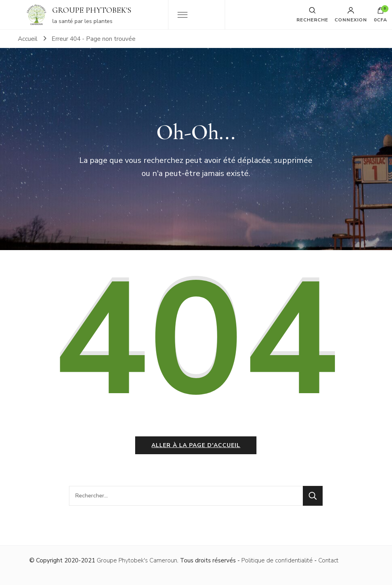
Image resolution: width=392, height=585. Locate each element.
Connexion (351, 15)
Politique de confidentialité (277, 560)
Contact (328, 560)
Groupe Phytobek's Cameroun (137, 560)
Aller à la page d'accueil (196, 445)
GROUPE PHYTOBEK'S (92, 10)
